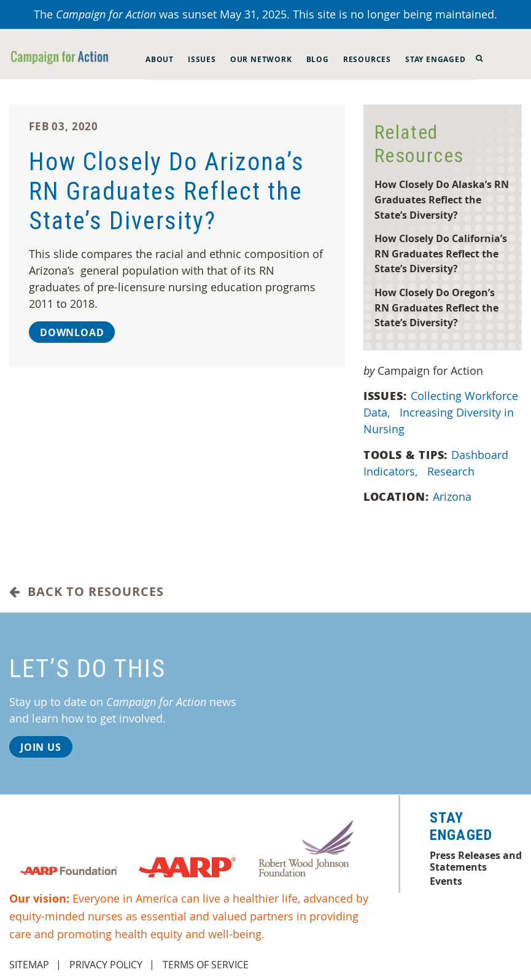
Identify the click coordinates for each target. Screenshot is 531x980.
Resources (367, 59)
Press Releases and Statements (476, 861)
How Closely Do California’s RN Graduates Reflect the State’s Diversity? (441, 253)
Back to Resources (87, 592)
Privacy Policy (106, 965)
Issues (202, 59)
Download (72, 332)
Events (446, 881)
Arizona (454, 496)
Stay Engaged (436, 59)
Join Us (41, 747)
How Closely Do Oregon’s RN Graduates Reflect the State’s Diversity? (436, 307)
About (160, 59)
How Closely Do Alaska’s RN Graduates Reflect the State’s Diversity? (442, 199)
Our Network (261, 59)
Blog (318, 59)
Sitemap (29, 965)
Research (452, 471)
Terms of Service (206, 965)
